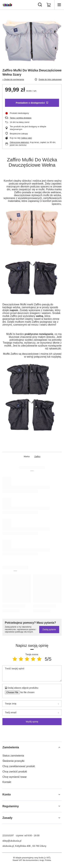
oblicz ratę (26, 138)
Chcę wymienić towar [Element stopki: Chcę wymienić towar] (15, 777)
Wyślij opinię (32, 722)
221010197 (8, 836)
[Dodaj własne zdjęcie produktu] (26, 692)
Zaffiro (37, 456)
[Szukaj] (40, 5)
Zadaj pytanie (49, 629)
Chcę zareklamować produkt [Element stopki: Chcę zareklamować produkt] (19, 766)
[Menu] (59, 5)
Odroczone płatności (19, 142)
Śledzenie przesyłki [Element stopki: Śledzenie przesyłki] (13, 761)
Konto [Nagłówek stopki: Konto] (7, 794)
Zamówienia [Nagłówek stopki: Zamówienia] (11, 747)
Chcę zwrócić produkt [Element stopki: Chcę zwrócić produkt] (15, 772)
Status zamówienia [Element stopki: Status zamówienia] (13, 756)
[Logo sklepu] (7, 5)
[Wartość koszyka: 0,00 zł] (49, 5)
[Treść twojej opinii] (32, 673)
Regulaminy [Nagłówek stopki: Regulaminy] (11, 806)
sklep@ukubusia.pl (12, 841)
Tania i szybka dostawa (21, 118)
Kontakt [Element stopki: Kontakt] (7, 782)
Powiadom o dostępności (32, 103)
